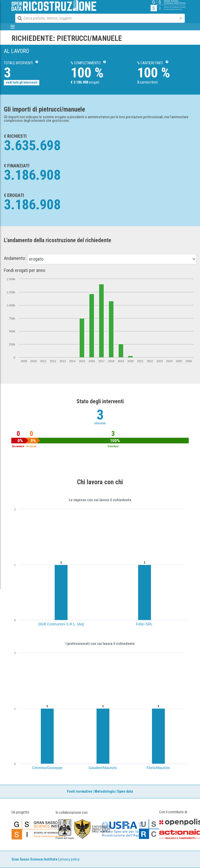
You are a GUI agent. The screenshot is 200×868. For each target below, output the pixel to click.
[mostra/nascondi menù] (13, 27)
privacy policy (70, 859)
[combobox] (95, 18)
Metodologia (105, 792)
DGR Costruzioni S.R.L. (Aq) (61, 624)
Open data (125, 792)
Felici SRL (144, 624)
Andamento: (15, 258)
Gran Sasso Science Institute (35, 859)
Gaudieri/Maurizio (103, 768)
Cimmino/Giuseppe (47, 768)
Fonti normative (80, 792)
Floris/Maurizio (158, 768)
